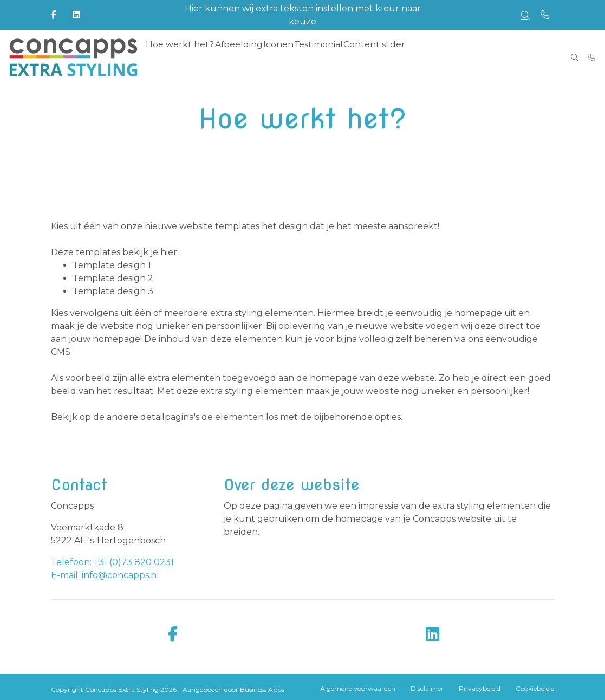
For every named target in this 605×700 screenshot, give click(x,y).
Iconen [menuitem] (278, 57)
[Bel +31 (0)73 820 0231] (591, 57)
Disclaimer (427, 688)
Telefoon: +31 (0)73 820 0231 (112, 562)
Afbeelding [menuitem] (237, 57)
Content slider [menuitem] (376, 57)
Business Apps (262, 689)
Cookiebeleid (535, 688)
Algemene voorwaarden (358, 688)
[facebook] (173, 635)
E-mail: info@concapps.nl (105, 575)
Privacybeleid (480, 688)
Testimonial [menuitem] (320, 57)
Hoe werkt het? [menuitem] (179, 57)
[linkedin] (433, 635)
